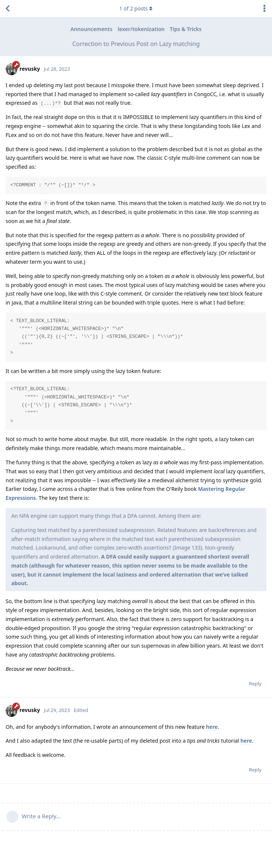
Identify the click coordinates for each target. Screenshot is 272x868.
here (212, 727)
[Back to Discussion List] (7, 9)
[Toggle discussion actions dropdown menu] (265, 9)
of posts (136, 8)
